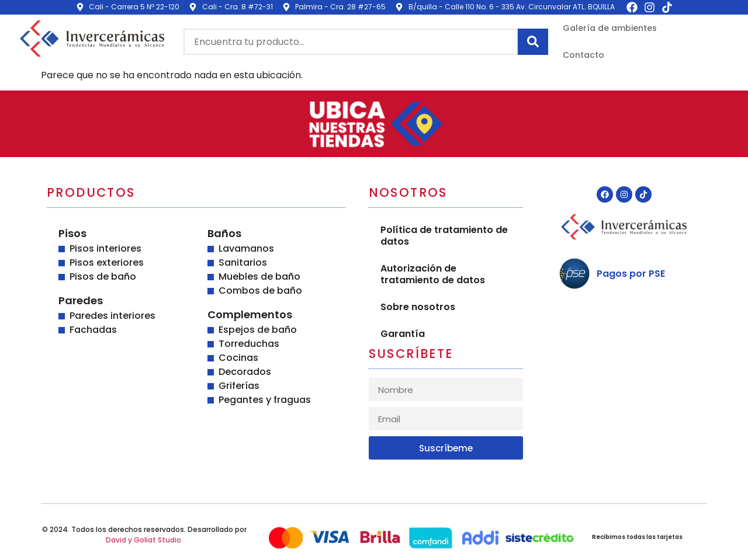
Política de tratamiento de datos (444, 236)
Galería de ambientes (610, 28)
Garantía (403, 334)
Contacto (583, 55)
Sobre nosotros (418, 307)
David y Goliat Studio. (144, 540)
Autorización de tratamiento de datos (433, 274)
